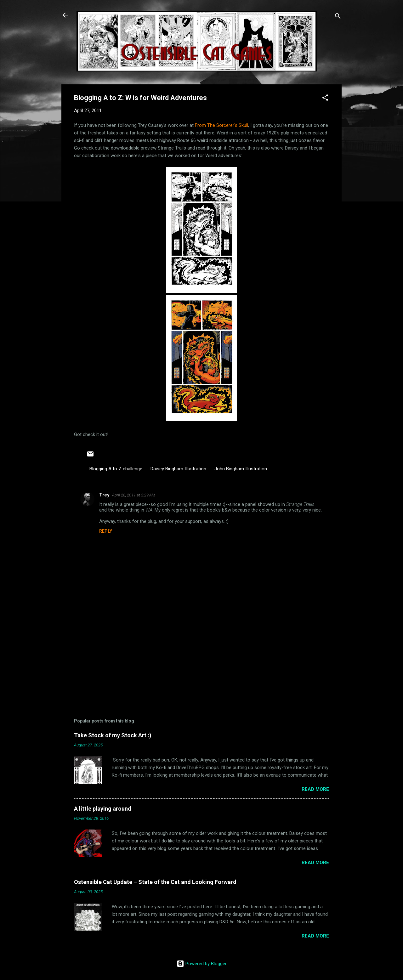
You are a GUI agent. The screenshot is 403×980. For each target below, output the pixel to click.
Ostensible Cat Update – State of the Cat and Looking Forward (155, 882)
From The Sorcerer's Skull (221, 125)
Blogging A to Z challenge (116, 469)
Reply (106, 531)
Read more (315, 789)
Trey (104, 495)
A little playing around (103, 809)
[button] (325, 99)
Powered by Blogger (202, 964)
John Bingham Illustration (241, 469)
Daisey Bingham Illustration (178, 469)
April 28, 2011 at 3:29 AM (134, 495)
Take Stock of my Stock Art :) (113, 735)
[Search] (338, 17)
